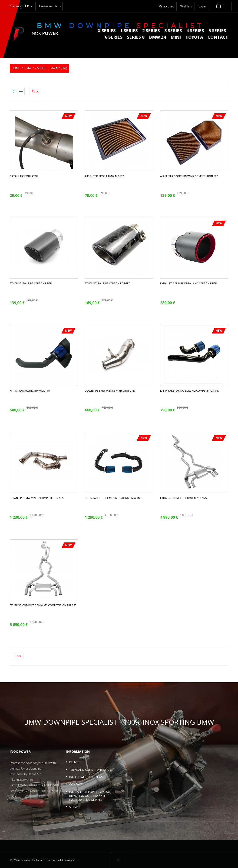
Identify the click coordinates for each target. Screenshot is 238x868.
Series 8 (136, 37)
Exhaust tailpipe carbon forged (108, 283)
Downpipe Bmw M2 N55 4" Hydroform (110, 391)
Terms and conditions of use (91, 770)
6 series (114, 37)
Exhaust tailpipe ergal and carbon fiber (188, 283)
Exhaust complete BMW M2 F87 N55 (184, 498)
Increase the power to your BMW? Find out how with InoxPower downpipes (90, 796)
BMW (28, 68)
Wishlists (186, 6)
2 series (151, 31)
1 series (129, 31)
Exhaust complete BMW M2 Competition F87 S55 (43, 605)
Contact (218, 37)
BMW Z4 (157, 37)
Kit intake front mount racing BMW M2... (114, 498)
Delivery (75, 762)
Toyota (194, 37)
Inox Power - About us (86, 777)
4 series (195, 31)
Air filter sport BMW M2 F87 (104, 176)
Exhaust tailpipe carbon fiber (31, 283)
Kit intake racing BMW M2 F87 (30, 391)
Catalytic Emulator (24, 176)
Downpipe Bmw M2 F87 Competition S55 (37, 498)
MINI (176, 37)
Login (202, 6)
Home (16, 68)
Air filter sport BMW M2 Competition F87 (189, 176)
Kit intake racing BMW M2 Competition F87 (190, 391)
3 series (173, 31)
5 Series (217, 31)
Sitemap (75, 807)
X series (107, 31)
